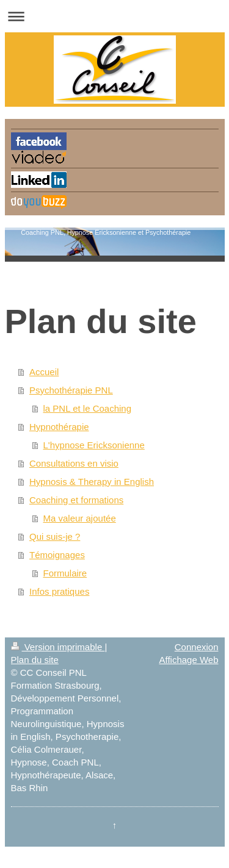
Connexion (197, 647)
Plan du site (35, 660)
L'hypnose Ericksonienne (94, 445)
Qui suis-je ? (55, 536)
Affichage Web (188, 660)
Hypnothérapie (59, 427)
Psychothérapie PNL (71, 390)
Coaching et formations (76, 500)
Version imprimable (58, 647)
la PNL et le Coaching (88, 408)
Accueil (44, 372)
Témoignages (57, 555)
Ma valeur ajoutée (80, 518)
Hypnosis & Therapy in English (92, 482)
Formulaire (65, 573)
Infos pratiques (59, 591)
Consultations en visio (74, 463)
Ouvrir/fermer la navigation (114, 16)
